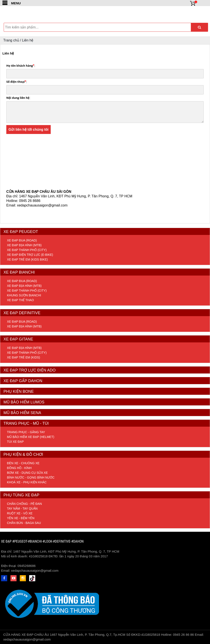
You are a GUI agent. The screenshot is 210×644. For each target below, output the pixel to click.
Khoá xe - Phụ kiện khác (27, 482)
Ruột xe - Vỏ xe (20, 513)
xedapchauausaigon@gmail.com (35, 571)
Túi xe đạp (15, 442)
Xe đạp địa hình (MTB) (24, 245)
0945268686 (26, 566)
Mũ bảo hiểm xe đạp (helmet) (31, 437)
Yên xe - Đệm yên (21, 518)
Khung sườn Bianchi (24, 295)
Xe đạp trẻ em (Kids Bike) (27, 259)
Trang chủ (11, 40)
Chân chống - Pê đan (24, 504)
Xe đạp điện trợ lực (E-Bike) (30, 255)
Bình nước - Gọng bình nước (31, 477)
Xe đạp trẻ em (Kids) (24, 357)
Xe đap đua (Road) (22, 281)
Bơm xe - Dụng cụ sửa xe (27, 473)
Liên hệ (28, 40)
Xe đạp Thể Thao (20, 300)
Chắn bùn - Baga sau (24, 523)
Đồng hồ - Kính (19, 468)
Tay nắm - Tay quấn (22, 509)
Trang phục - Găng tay (26, 432)
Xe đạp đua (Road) (22, 240)
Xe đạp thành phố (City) (27, 250)
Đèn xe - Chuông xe (23, 463)
